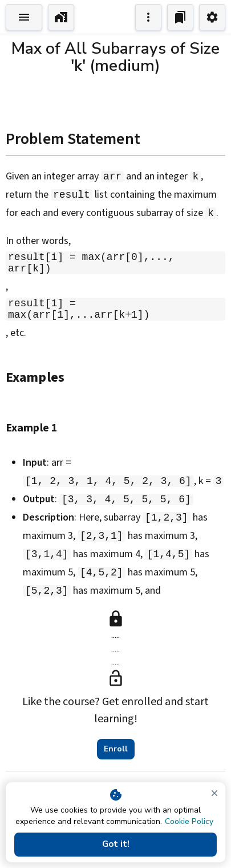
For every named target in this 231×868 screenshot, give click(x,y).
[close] (214, 793)
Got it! (116, 845)
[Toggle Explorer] (24, 17)
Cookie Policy (189, 821)
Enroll (116, 751)
